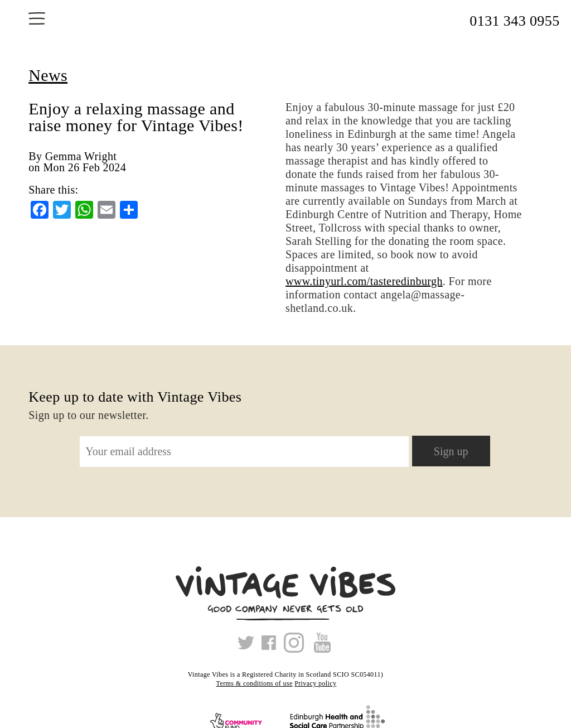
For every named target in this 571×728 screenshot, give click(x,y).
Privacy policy (315, 683)
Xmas (347, 683)
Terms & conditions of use (255, 683)
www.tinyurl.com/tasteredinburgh (364, 281)
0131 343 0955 (514, 21)
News (48, 75)
